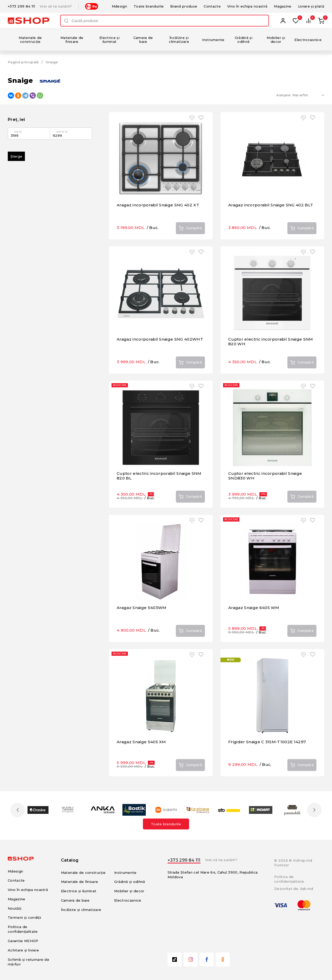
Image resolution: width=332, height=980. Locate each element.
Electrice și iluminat (109, 40)
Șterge (16, 156)
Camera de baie (143, 40)
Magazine (283, 6)
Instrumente (213, 40)
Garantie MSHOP (23, 941)
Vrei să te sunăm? (56, 6)
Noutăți (15, 908)
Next (314, 810)
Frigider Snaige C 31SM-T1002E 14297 (267, 742)
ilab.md (307, 889)
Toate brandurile (149, 6)
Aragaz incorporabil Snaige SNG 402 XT (158, 205)
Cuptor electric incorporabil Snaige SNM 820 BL (159, 476)
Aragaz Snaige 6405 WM (254, 608)
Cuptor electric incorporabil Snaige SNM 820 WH (271, 342)
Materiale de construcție (30, 40)
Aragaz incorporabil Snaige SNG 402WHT (160, 339)
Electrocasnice (308, 40)
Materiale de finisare (72, 40)
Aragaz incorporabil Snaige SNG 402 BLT (271, 205)
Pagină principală (23, 62)
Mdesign (119, 6)
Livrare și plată (311, 6)
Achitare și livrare (23, 950)
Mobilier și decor (276, 40)
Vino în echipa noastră (247, 6)
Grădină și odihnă (244, 40)
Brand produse (184, 6)
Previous (18, 810)
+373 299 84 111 (21, 6)
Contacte (212, 6)
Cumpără (190, 228)
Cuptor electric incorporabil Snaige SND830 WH (265, 476)
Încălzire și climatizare (179, 40)
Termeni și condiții (24, 917)
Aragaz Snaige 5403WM (142, 608)
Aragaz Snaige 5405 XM (141, 742)
